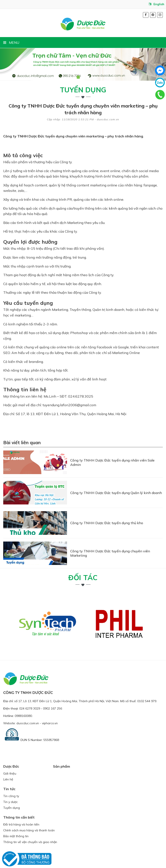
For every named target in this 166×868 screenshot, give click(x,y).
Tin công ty (11, 780)
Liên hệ (8, 763)
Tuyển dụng (83, 90)
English (156, 4)
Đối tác (83, 561)
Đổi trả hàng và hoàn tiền (21, 808)
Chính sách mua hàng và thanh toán (29, 814)
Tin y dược (10, 786)
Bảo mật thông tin (16, 820)
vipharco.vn (50, 707)
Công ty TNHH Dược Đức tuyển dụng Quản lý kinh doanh (116, 486)
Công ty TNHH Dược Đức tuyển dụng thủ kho (107, 513)
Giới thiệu (10, 757)
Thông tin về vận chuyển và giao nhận (30, 826)
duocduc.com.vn (28, 707)
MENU (11, 42)
